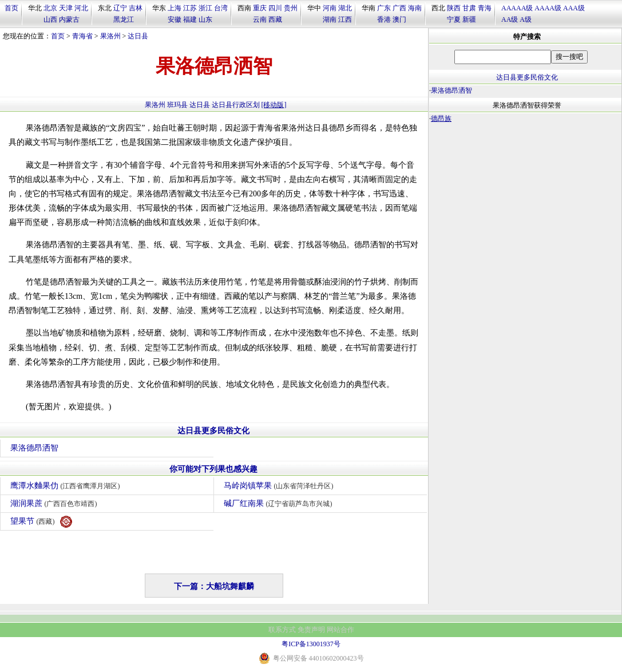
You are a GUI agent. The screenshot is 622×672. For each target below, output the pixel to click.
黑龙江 (124, 19)
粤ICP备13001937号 (311, 644)
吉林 (136, 8)
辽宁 (120, 8)
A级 (526, 19)
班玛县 (177, 105)
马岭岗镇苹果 (280, 486)
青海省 (82, 36)
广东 (384, 8)
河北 (81, 8)
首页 (11, 8)
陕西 (454, 8)
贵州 (291, 8)
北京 (50, 8)
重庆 (260, 8)
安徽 (175, 19)
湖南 (330, 19)
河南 (330, 8)
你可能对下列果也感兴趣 (213, 469)
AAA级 (574, 8)
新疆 (469, 19)
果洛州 (110, 36)
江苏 (190, 8)
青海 (485, 8)
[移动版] (274, 105)
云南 (260, 19)
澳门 (399, 19)
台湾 (221, 8)
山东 (205, 19)
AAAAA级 (517, 8)
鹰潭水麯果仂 (67, 486)
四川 (275, 8)
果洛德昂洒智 (34, 448)
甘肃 (469, 8)
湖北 (345, 8)
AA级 (510, 19)
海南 (415, 8)
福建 (190, 19)
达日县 (138, 36)
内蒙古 (69, 19)
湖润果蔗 (55, 503)
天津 (66, 8)
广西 (399, 8)
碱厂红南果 (280, 503)
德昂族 (441, 118)
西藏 (275, 19)
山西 (50, 19)
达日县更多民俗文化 (213, 431)
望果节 (41, 522)
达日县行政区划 (236, 105)
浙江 (205, 8)
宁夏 (454, 19)
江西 (345, 19)
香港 (384, 19)
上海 (175, 8)
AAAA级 (548, 8)
